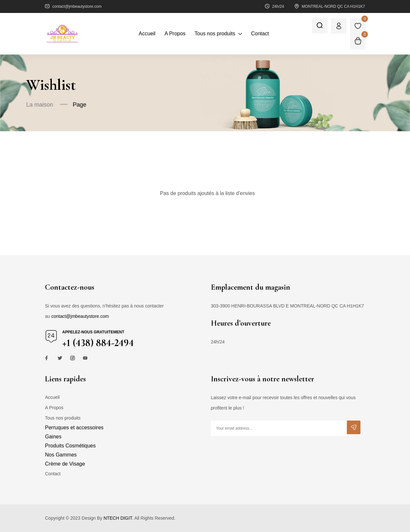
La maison (40, 105)
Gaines (53, 437)
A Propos (54, 408)
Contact (53, 474)
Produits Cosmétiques (70, 446)
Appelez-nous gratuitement (93, 332)
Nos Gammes (61, 455)
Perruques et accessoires (74, 428)
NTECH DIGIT (118, 518)
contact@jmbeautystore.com (80, 316)
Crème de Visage (65, 464)
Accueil (52, 397)
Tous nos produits (63, 418)
